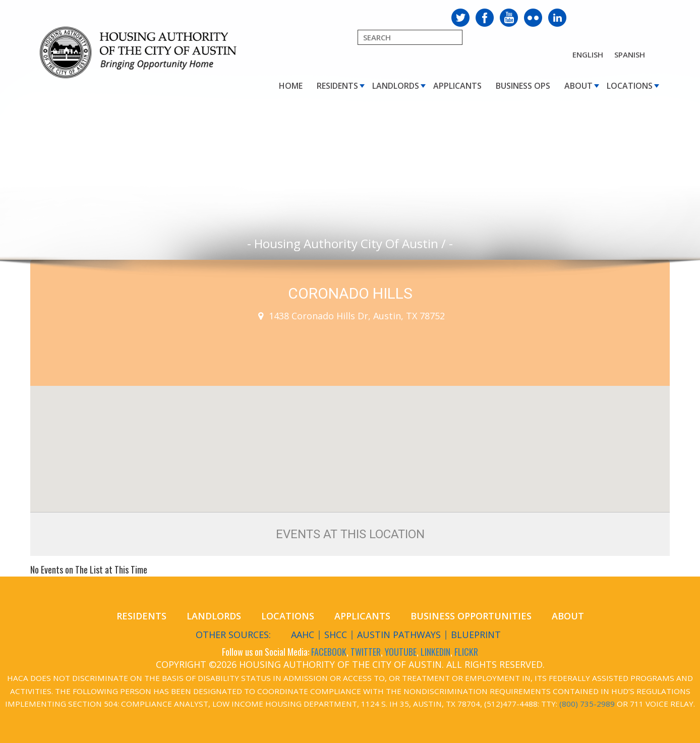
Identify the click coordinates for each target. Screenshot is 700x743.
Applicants (457, 86)
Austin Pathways (399, 635)
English (588, 54)
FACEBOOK (329, 652)
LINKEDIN (435, 652)
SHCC (336, 635)
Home (291, 86)
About (578, 86)
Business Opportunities (471, 616)
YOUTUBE (401, 652)
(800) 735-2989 (587, 704)
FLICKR (466, 652)
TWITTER (366, 652)
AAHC (303, 635)
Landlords (396, 86)
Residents (337, 86)
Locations (630, 86)
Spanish (630, 54)
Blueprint (476, 635)
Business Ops (523, 86)
